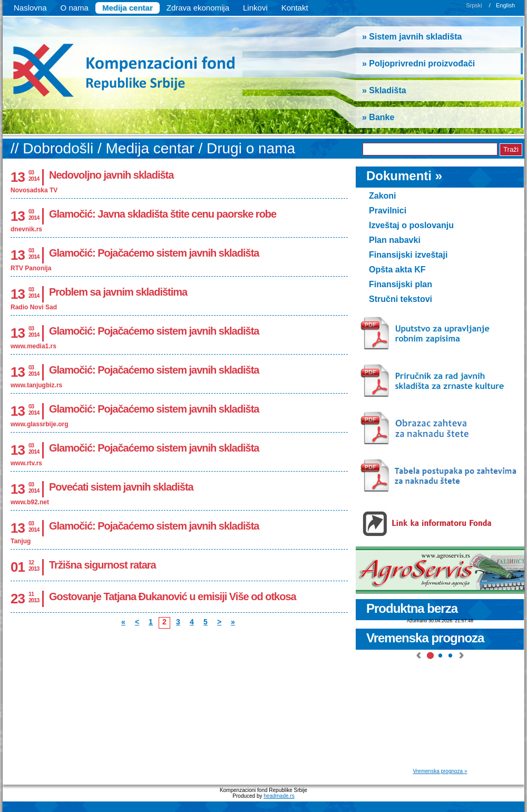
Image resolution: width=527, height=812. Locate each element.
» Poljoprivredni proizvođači (418, 63)
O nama (75, 8)
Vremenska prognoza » (440, 771)
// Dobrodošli (54, 148)
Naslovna (30, 8)
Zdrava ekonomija (198, 8)
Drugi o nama (251, 148)
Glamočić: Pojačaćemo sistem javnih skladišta (154, 253)
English (505, 5)
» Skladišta (384, 90)
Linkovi (255, 8)
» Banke (378, 117)
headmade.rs (279, 796)
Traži (511, 149)
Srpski (474, 5)
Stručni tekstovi (401, 299)
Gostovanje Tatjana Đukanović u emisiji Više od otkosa (173, 596)
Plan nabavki (395, 240)
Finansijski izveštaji (408, 255)
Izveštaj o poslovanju (411, 225)
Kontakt (295, 8)
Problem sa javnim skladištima (118, 292)
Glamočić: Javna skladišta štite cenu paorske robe (163, 214)
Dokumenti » (404, 176)
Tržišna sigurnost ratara (103, 565)
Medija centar (128, 8)
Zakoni (383, 196)
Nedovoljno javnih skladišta (111, 175)
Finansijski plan (401, 284)
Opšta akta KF (397, 270)
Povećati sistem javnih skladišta (121, 487)
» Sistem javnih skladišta (412, 37)
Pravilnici (388, 211)
